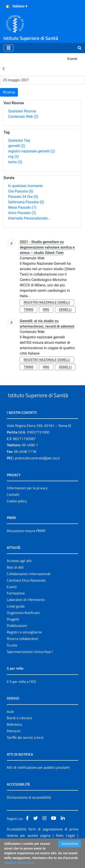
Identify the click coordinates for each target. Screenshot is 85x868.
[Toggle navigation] (9, 48)
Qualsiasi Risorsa (22, 111)
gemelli (17, 146)
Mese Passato (22, 207)
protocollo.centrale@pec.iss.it (37, 475)
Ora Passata (21, 191)
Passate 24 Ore (23, 197)
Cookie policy (17, 518)
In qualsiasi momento (25, 186)
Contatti (13, 511)
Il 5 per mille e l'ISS (21, 698)
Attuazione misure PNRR (26, 548)
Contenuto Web (23, 117)
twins (15, 162)
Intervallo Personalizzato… (29, 218)
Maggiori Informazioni (19, 863)
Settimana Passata (26, 202)
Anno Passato (22, 213)
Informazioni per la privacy (27, 505)
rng (13, 157)
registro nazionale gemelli (32, 151)
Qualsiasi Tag (19, 140)
